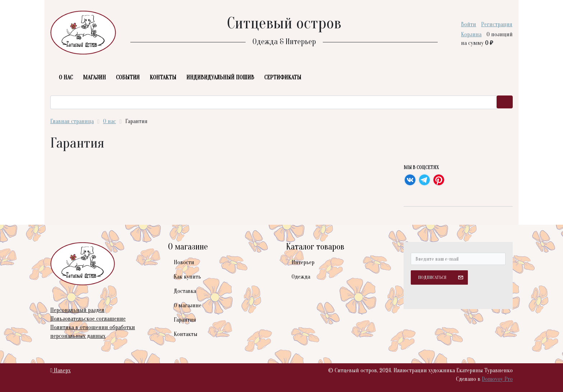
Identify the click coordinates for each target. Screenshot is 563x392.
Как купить (187, 277)
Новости (184, 262)
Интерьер (303, 262)
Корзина (471, 34)
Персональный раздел (77, 310)
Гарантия (185, 320)
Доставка (185, 291)
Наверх (61, 370)
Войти (469, 24)
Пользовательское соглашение (88, 319)
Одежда (301, 277)
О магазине (188, 305)
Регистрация (497, 24)
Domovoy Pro (497, 379)
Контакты (186, 334)
